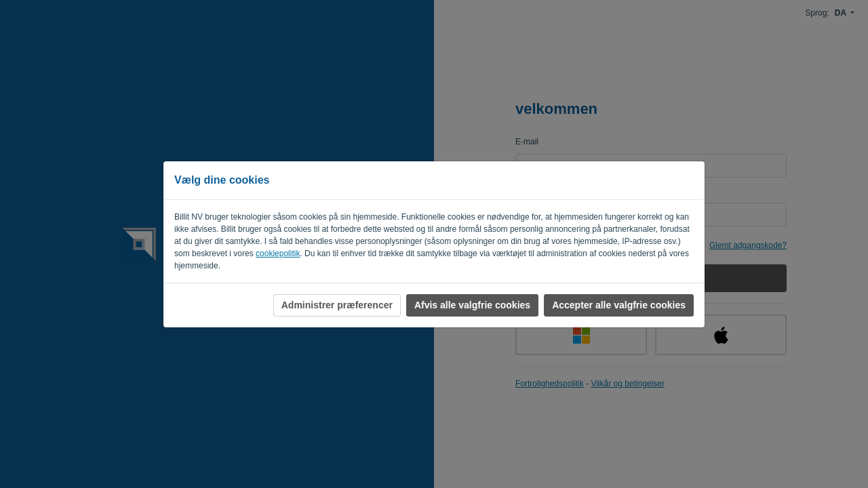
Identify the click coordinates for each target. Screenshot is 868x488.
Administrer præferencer (337, 305)
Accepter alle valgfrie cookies (619, 305)
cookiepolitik (278, 253)
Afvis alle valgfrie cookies (472, 305)
